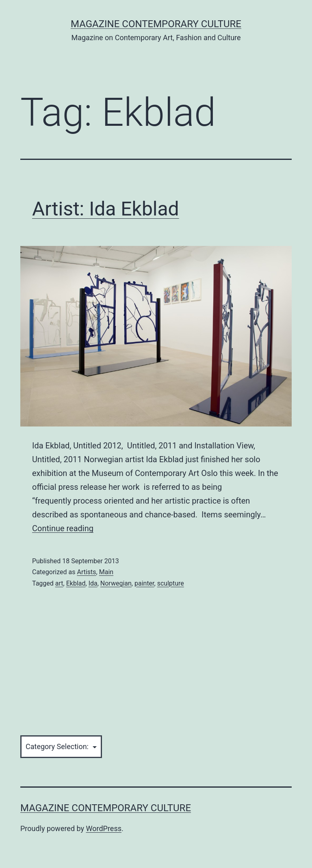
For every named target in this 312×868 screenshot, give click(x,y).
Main (106, 572)
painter (144, 583)
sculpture (171, 583)
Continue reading (63, 528)
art (59, 583)
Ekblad (76, 583)
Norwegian (116, 583)
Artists (86, 572)
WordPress (104, 828)
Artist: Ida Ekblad (106, 209)
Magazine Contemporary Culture (156, 24)
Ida (93, 583)
